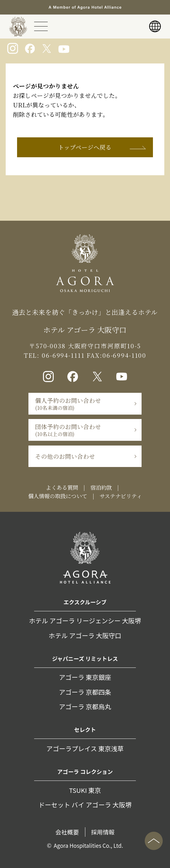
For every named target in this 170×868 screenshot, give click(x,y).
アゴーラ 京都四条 (85, 692)
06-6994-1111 (62, 355)
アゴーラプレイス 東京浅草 (85, 748)
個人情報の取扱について (58, 496)
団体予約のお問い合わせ (68, 430)
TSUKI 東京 (85, 790)
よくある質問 (62, 487)
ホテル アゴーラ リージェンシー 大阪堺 (85, 621)
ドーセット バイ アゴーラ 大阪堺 (85, 805)
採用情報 (103, 832)
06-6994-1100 (124, 355)
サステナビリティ (121, 496)
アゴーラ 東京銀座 (85, 677)
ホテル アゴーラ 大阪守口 (85, 635)
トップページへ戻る (85, 147)
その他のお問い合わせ (65, 456)
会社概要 (67, 832)
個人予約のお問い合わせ (68, 404)
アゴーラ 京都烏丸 (85, 706)
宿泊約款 (101, 487)
